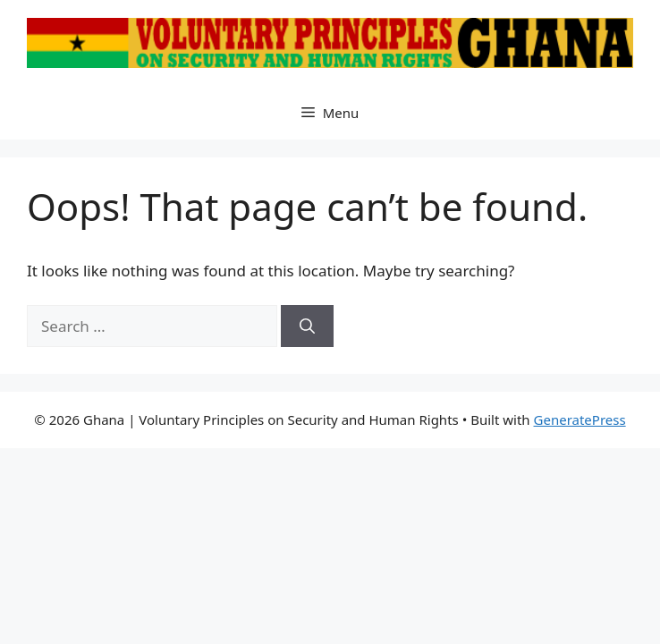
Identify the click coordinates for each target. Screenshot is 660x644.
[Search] (307, 326)
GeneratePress (580, 419)
